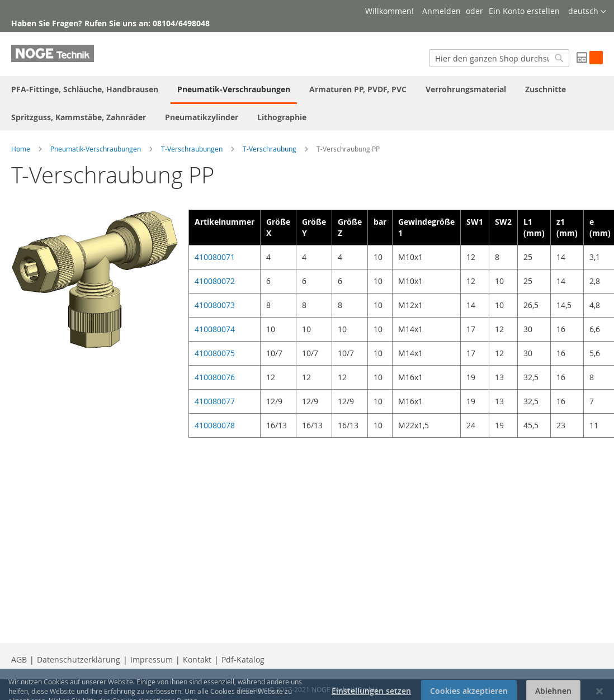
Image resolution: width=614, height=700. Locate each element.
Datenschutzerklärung (79, 659)
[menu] (307, 103)
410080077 (215, 401)
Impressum (152, 659)
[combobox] (499, 58)
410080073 (215, 305)
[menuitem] (85, 89)
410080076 (215, 377)
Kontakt (197, 659)
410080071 (215, 257)
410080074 (215, 329)
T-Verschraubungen (192, 149)
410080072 (215, 281)
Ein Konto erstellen (524, 11)
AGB (19, 659)
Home (21, 149)
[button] (587, 12)
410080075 (215, 353)
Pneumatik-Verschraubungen (96, 149)
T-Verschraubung (270, 149)
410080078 (215, 425)
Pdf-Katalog (243, 659)
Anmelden (441, 11)
